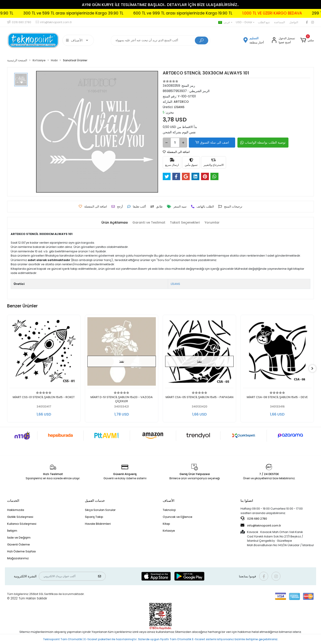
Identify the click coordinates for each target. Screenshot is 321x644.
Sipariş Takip (94, 517)
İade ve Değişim (19, 538)
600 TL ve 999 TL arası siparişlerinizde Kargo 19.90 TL (195, 13)
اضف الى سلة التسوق (209, 143)
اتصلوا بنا (247, 501)
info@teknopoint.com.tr (261, 525)
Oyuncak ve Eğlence (178, 517)
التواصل (294, 22)
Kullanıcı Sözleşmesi (22, 524)
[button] (307, 40)
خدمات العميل (95, 501)
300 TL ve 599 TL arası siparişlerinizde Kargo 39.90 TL (85, 13)
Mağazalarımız (18, 558)
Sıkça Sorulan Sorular (100, 510)
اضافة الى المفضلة (176, 152)
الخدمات (13, 501)
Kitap (166, 524)
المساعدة (280, 22)
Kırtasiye (169, 531)
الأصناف (169, 501)
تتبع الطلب (264, 22)
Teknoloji (169, 510)
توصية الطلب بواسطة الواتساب (257, 142)
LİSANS (175, 284)
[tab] (113, 223)
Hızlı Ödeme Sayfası (22, 551)
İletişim (12, 531)
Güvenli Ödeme (19, 544)
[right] (314, 369)
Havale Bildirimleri (98, 524)
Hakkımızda (16, 510)
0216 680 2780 (254, 518)
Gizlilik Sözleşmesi (20, 517)
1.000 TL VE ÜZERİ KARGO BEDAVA (284, 13)
